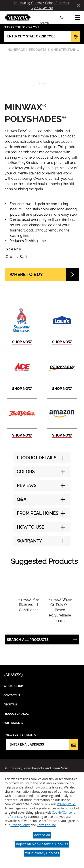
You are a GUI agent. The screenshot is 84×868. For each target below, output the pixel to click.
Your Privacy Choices (42, 853)
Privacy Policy (66, 804)
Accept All (42, 835)
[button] (77, 18)
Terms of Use (46, 825)
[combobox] (48, 18)
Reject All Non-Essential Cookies (42, 844)
